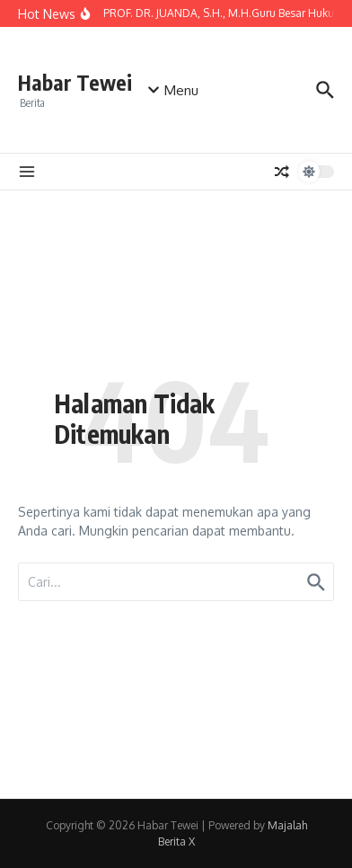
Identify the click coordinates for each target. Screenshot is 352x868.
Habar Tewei (75, 82)
